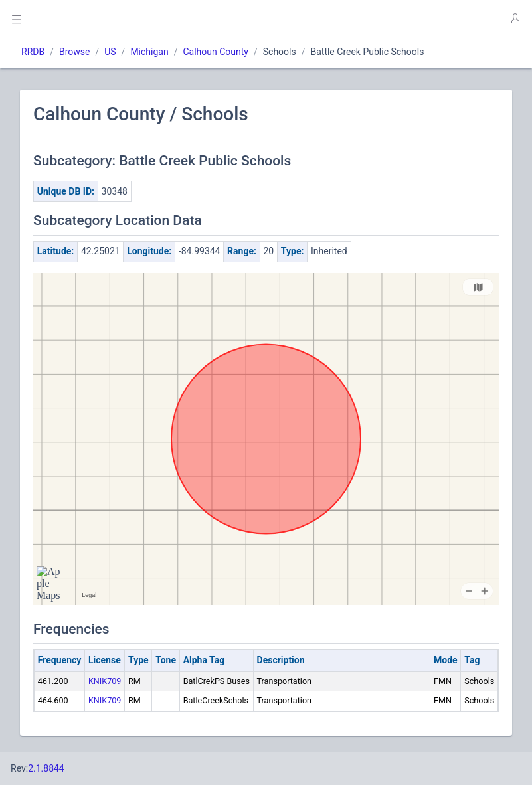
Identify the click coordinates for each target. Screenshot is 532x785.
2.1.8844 (46, 768)
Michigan (149, 52)
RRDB (33, 52)
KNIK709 (105, 681)
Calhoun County (216, 52)
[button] (515, 19)
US (110, 52)
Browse (74, 52)
